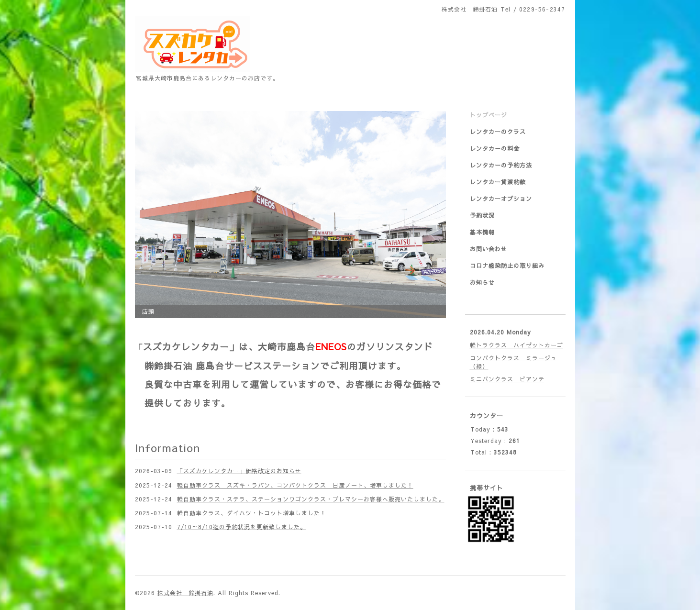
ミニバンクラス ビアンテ (507, 379)
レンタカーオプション (501, 199)
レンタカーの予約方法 (501, 165)
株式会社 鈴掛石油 (185, 593)
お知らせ (482, 282)
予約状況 (482, 215)
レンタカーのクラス (498, 132)
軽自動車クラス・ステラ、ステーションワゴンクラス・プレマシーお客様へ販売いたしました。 (311, 499)
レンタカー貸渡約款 (498, 182)
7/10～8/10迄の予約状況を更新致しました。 (242, 527)
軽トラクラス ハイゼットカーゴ (517, 345)
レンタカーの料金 (495, 148)
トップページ (489, 115)
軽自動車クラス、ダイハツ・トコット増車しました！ (252, 513)
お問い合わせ (489, 249)
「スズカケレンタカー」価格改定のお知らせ (239, 471)
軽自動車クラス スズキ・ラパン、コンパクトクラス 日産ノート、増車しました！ (295, 485)
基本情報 (482, 232)
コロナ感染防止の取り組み (507, 266)
